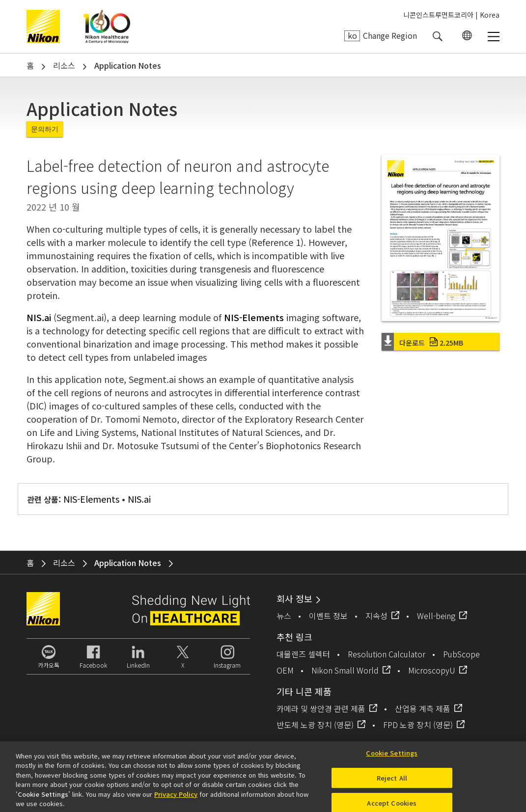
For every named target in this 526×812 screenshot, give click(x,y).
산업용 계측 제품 (423, 708)
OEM (285, 670)
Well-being (436, 616)
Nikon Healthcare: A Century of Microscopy (107, 27)
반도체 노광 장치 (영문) (315, 725)
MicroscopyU (432, 670)
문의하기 (45, 129)
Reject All (392, 782)
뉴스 (284, 616)
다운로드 (431, 343)
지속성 (376, 616)
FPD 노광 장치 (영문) (418, 725)
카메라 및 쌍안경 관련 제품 (321, 708)
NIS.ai (39, 317)
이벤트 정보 (328, 616)
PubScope (461, 654)
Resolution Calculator (387, 654)
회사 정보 (294, 598)
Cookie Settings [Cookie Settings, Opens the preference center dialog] (392, 757)
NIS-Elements (254, 317)
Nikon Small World (345, 670)
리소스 (64, 65)
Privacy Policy (176, 798)
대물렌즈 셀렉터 (303, 654)
